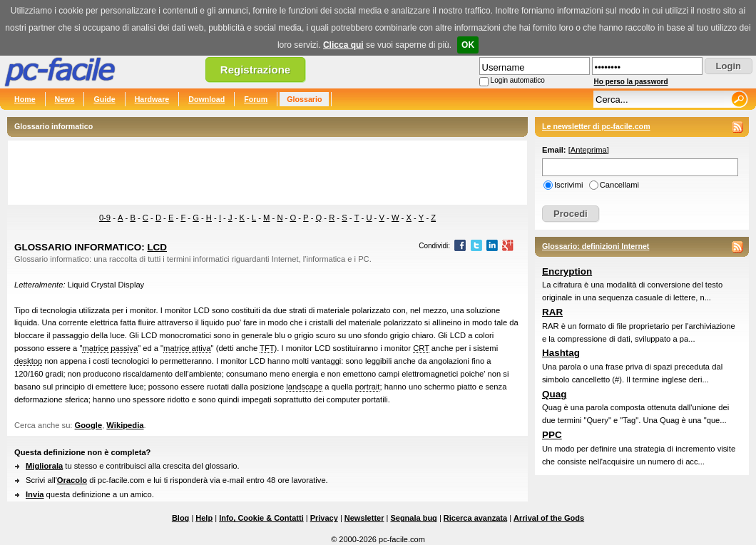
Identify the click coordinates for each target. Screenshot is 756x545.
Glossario (304, 99)
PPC (552, 435)
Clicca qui (343, 45)
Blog (180, 518)
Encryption (567, 271)
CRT (421, 348)
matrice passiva (110, 348)
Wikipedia (125, 425)
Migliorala (44, 466)
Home (25, 99)
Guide (104, 99)
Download (206, 99)
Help (204, 518)
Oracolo (72, 480)
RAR (552, 312)
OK (468, 45)
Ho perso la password (631, 82)
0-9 (105, 218)
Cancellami (619, 185)
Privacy (324, 518)
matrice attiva (187, 348)
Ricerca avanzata (475, 518)
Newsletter (364, 518)
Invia (35, 494)
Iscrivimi (568, 185)
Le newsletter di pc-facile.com (596, 126)
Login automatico (518, 80)
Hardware (152, 99)
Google (89, 425)
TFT (267, 348)
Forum (256, 99)
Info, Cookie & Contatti (261, 518)
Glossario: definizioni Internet (596, 246)
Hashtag (561, 353)
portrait (368, 387)
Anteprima (589, 150)
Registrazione (255, 70)
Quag (554, 394)
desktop (28, 361)
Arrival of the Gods (549, 518)
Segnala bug (413, 518)
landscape (304, 387)
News (65, 99)
